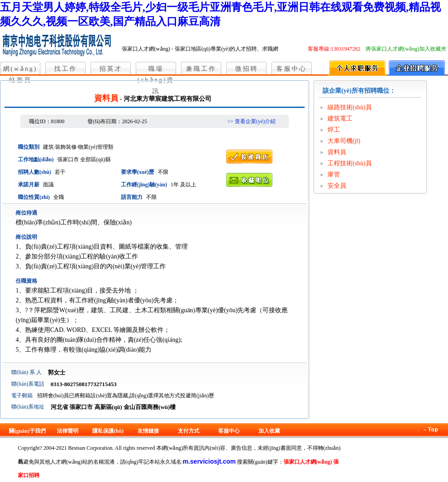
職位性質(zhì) (34, 197)
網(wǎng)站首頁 (20, 70)
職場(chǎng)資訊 (156, 70)
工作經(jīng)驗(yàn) (144, 185)
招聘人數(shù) (34, 172)
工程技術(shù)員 (350, 163)
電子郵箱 (22, 396)
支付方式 (189, 431)
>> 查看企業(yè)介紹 (251, 121)
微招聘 (247, 69)
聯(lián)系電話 (28, 384)
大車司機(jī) (344, 141)
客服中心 (292, 69)
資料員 (337, 152)
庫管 (334, 174)
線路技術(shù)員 (350, 107)
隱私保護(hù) (108, 431)
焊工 (334, 130)
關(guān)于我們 (27, 431)
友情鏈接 (148, 431)
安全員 (337, 186)
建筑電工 (340, 118)
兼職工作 (201, 69)
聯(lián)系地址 (28, 407)
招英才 (111, 69)
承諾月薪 (29, 185)
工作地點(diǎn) (36, 159)
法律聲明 (68, 431)
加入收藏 (269, 431)
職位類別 (29, 147)
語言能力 (132, 197)
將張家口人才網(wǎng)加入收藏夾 (406, 49)
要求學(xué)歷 (138, 172)
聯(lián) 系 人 (26, 372)
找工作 (66, 69)
